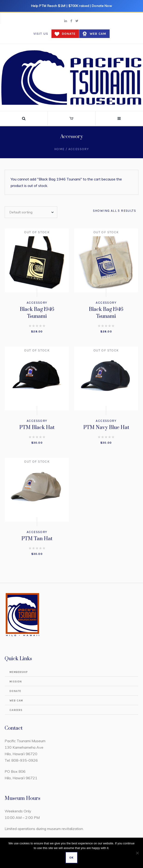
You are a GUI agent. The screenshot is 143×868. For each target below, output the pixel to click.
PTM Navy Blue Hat (106, 428)
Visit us (41, 34)
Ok (71, 858)
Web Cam (98, 34)
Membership (19, 672)
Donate (69, 34)
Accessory (37, 303)
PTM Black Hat (37, 428)
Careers (16, 710)
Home (59, 149)
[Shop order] (31, 212)
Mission (16, 682)
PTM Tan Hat (37, 539)
